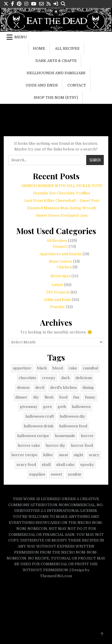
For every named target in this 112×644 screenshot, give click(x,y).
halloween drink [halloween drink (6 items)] (39, 426)
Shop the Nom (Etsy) (56, 97)
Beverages (61, 276)
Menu (21, 37)
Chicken (64, 267)
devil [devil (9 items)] (40, 388)
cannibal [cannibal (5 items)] (90, 368)
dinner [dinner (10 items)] (21, 397)
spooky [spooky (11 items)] (87, 465)
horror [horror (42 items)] (87, 436)
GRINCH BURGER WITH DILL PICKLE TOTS (62, 186)
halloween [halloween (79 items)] (81, 407)
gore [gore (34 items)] (48, 407)
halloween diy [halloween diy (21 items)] (72, 416)
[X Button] (6, 4)
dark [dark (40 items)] (65, 378)
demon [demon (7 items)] (23, 388)
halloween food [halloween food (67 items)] (73, 426)
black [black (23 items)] (42, 368)
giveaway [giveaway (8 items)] (29, 407)
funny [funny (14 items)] (90, 397)
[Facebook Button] (13, 4)
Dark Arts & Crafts (56, 61)
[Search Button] (63, 4)
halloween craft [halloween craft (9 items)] (40, 416)
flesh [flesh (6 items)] (49, 397)
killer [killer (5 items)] (48, 455)
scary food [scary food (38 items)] (26, 465)
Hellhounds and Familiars (56, 73)
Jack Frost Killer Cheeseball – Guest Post (62, 201)
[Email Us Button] (41, 4)
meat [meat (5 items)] (63, 455)
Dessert (60, 246)
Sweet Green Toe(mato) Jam (62, 215)
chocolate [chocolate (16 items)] (27, 378)
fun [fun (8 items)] (76, 397)
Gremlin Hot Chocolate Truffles (62, 193)
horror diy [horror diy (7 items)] (55, 445)
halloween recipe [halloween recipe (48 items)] (33, 436)
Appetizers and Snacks (61, 254)
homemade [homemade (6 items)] (65, 436)
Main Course (61, 261)
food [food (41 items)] (63, 397)
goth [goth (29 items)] (62, 407)
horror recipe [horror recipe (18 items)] (24, 455)
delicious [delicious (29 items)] (84, 378)
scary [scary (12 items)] (94, 455)
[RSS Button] (49, 4)
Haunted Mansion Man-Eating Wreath (62, 208)
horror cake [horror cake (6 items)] (29, 445)
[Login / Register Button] (56, 4)
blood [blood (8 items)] (58, 368)
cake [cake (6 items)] (73, 368)
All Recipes (67, 48)
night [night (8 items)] (78, 455)
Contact (77, 85)
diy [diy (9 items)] (36, 397)
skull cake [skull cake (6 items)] (65, 465)
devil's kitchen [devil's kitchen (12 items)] (63, 388)
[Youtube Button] (34, 4)
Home (39, 48)
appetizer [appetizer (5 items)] (22, 368)
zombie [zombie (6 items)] (75, 474)
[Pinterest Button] (19, 4)
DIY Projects (58, 292)
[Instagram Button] (26, 4)
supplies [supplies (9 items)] (37, 474)
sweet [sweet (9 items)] (56, 474)
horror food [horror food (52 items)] (82, 445)
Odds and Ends (42, 85)
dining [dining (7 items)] (88, 388)
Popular (58, 307)
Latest (57, 285)
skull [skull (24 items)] (46, 465)
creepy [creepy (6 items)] (49, 378)
